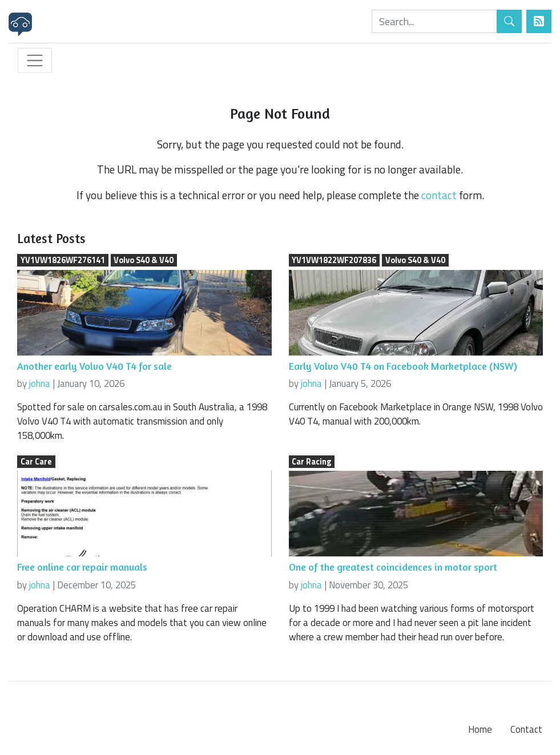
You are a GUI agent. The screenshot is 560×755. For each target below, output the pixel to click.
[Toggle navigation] (35, 60)
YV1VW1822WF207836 (334, 260)
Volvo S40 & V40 (144, 260)
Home (480, 729)
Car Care (36, 462)
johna (40, 383)
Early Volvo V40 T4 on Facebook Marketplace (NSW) (403, 366)
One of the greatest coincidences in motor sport (393, 567)
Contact (526, 729)
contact (439, 195)
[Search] (434, 21)
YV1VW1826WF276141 (63, 260)
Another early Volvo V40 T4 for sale (94, 366)
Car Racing (311, 462)
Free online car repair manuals (82, 567)
